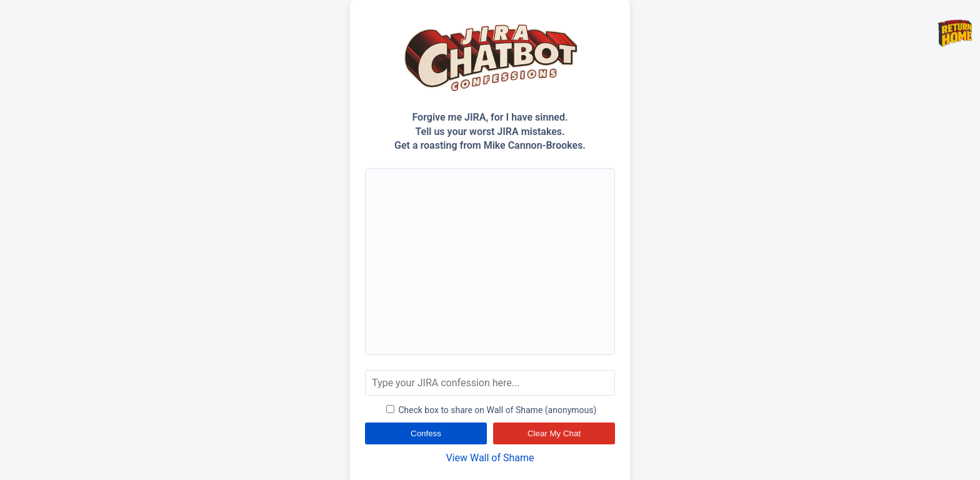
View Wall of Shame (490, 458)
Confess (426, 433)
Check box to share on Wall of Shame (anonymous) (492, 410)
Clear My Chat (554, 433)
